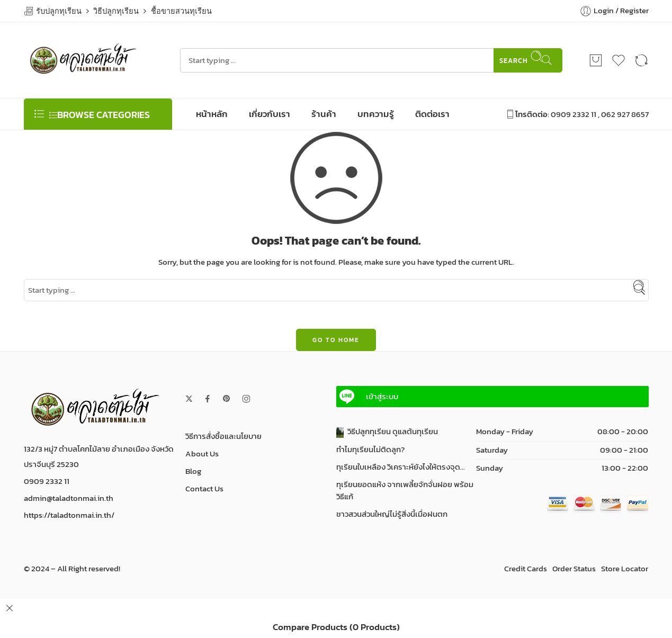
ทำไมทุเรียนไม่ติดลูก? (370, 450)
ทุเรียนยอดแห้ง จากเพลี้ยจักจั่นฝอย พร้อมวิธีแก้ (405, 491)
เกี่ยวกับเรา (270, 114)
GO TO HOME (336, 340)
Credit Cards (526, 569)
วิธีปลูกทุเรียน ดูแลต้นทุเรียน (387, 432)
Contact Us (204, 489)
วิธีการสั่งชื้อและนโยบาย (223, 436)
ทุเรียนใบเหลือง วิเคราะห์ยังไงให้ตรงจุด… (401, 467)
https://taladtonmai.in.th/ (69, 515)
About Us (202, 454)
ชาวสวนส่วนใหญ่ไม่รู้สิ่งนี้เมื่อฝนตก (392, 514)
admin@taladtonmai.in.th (69, 498)
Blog (193, 471)
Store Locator (625, 569)
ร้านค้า (324, 114)
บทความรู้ (376, 114)
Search (521, 58)
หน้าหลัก (212, 114)
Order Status (574, 569)
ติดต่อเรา (432, 114)
